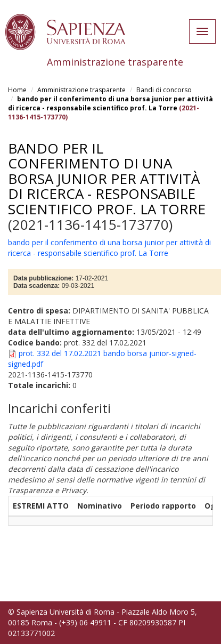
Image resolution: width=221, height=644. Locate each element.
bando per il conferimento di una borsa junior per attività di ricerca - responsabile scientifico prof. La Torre (110, 103)
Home (17, 90)
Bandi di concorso (164, 90)
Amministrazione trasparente (81, 90)
